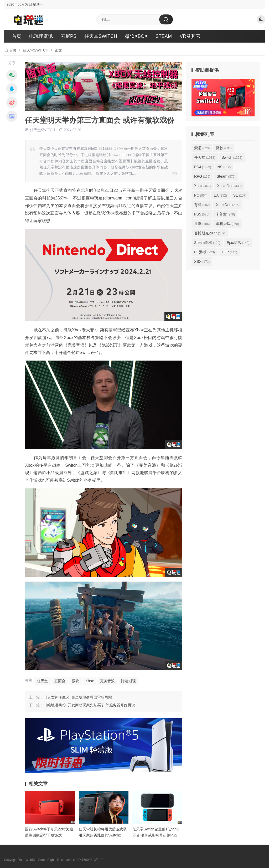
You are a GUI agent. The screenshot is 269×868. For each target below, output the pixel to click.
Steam (226, 176)
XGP (229, 252)
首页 (17, 36)
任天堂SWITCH (101, 36)
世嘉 (202, 224)
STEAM (164, 36)
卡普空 (225, 214)
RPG (202, 176)
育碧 (202, 205)
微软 (75, 681)
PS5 (202, 214)
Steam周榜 (207, 243)
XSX (202, 261)
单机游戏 (227, 224)
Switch (232, 157)
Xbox (90, 681)
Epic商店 (238, 243)
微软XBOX (136, 36)
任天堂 (43, 681)
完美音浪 (107, 681)
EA (220, 195)
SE (240, 195)
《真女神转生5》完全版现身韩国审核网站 (78, 697)
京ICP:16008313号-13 (88, 860)
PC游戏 (205, 252)
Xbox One (229, 186)
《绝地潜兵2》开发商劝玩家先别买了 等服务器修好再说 (89, 705)
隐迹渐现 (128, 681)
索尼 (202, 148)
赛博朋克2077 (210, 233)
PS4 (203, 167)
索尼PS (69, 36)
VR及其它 (190, 36)
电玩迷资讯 (41, 36)
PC (201, 195)
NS (224, 167)
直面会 (60, 681)
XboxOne (228, 205)
